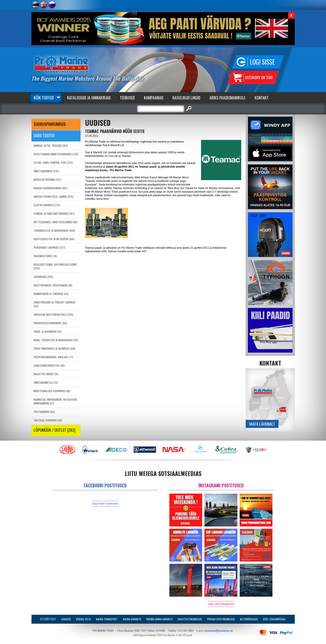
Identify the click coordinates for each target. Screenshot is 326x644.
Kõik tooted (44, 98)
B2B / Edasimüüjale (274, 619)
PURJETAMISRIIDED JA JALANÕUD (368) (55, 348)
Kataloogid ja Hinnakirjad (89, 98)
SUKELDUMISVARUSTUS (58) (49, 365)
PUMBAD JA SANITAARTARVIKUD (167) (54, 214)
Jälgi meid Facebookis (105, 504)
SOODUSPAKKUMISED (50, 124)
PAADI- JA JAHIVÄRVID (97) (48, 331)
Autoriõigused (249, 619)
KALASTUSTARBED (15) (46, 374)
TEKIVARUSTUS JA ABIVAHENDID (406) (54, 230)
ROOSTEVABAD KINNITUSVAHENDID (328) (56, 154)
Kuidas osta (83, 619)
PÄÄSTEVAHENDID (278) (46, 171)
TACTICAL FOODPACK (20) (48, 420)
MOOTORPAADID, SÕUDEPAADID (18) (53, 285)
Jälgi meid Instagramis (221, 604)
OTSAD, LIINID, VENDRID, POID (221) (53, 163)
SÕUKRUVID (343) (43, 277)
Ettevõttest (48, 619)
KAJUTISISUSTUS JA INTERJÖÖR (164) (54, 239)
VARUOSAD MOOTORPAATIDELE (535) (54, 315)
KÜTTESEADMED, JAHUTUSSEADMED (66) (56, 222)
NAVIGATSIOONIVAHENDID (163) (51, 188)
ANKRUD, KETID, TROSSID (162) (51, 146)
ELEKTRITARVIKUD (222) (47, 205)
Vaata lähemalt (262, 424)
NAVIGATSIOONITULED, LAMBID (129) (53, 197)
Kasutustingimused (190, 619)
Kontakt (262, 98)
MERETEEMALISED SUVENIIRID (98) (52, 391)
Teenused (127, 98)
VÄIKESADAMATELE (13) (46, 382)
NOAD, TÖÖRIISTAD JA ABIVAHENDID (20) (56, 340)
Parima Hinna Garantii (159, 619)
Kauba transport (107, 619)
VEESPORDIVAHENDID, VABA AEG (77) (53, 357)
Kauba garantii (132, 619)
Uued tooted (44, 135)
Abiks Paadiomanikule (227, 98)
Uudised (66, 619)
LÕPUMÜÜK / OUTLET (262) (55, 430)
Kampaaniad (154, 98)
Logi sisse (262, 62)
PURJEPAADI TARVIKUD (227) (49, 247)
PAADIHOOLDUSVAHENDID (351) (50, 323)
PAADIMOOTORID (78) (45, 256)
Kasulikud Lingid (186, 98)
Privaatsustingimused (221, 619)
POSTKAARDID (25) (44, 412)
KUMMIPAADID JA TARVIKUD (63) (51, 294)
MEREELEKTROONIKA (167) (47, 180)
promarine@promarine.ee (219, 630)
